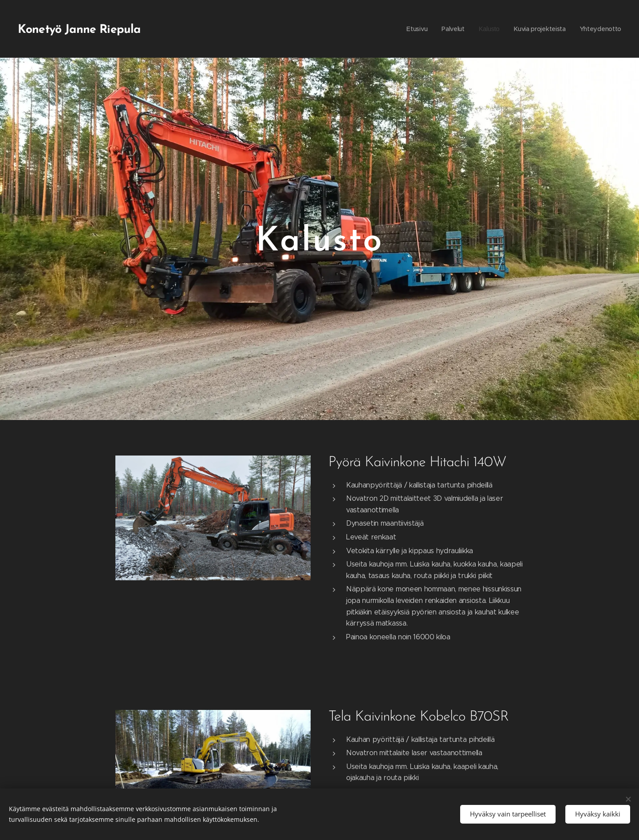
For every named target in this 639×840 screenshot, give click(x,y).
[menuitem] (411, 29)
